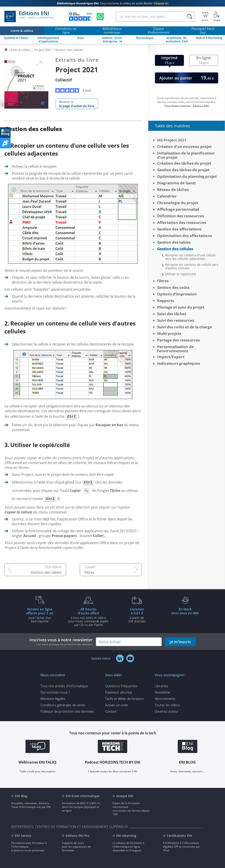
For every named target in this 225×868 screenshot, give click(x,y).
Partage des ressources (178, 340)
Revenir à (77, 104)
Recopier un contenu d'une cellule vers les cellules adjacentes (191, 257)
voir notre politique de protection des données (65, 644)
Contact (111, 711)
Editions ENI (29, 16)
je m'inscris (180, 642)
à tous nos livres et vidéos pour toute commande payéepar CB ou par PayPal (88, 617)
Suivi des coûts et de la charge (185, 327)
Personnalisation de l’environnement (175, 349)
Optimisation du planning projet (187, 176)
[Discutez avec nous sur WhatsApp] (100, 16)
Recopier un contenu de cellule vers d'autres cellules (192, 266)
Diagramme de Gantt (176, 183)
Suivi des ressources (176, 320)
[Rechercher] (190, 17)
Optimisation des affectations (184, 236)
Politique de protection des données (67, 711)
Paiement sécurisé (118, 692)
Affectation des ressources (182, 222)
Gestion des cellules (175, 249)
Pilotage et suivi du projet (181, 307)
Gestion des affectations (179, 229)
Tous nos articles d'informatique (64, 686)
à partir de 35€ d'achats (137, 615)
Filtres (89, 572)
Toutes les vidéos (167, 705)
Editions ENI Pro (77, 836)
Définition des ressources (181, 216)
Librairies (161, 686)
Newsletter (163, 692)
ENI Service (23, 836)
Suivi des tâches (172, 314)
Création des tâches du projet (184, 163)
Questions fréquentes (121, 686)
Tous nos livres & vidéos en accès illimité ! (113, 3)
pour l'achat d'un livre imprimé (40, 615)
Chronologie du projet (178, 203)
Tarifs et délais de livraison (124, 699)
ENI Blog (21, 796)
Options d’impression (177, 294)
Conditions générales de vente (63, 705)
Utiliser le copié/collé (181, 274)
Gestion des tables (46, 572)
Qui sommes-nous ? (55, 692)
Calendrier (167, 196)
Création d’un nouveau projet (184, 146)
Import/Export (171, 357)
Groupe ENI (125, 796)
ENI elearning (126, 836)
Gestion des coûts (173, 287)
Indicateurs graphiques (179, 363)
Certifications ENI (179, 836)
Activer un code (116, 705)
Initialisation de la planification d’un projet (186, 155)
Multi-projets (169, 333)
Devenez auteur (166, 711)
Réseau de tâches (173, 190)
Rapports (166, 301)
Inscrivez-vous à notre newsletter (61, 642)
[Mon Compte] (217, 16)
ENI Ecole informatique (83, 796)
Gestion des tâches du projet (183, 170)
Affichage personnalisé (178, 209)
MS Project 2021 (172, 140)
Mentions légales (53, 699)
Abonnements (165, 699)
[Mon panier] (205, 16)
